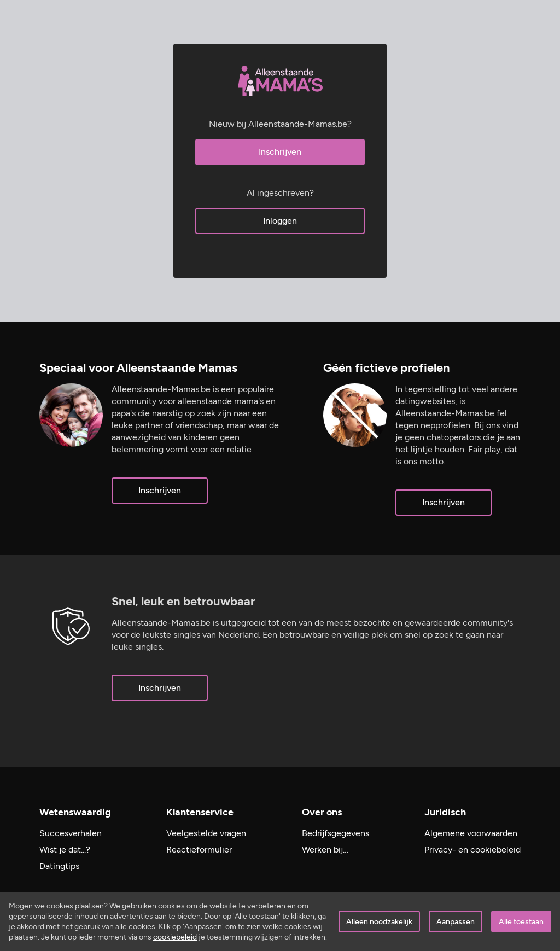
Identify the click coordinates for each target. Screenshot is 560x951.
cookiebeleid (175, 937)
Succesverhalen (71, 833)
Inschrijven (280, 152)
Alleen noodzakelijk (379, 922)
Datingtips (59, 866)
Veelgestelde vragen (206, 833)
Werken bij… (325, 850)
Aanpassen (456, 922)
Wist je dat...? (65, 850)
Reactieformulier (199, 850)
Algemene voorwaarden (471, 833)
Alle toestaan (521, 922)
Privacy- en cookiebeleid (472, 850)
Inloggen (280, 221)
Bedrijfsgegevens (336, 833)
